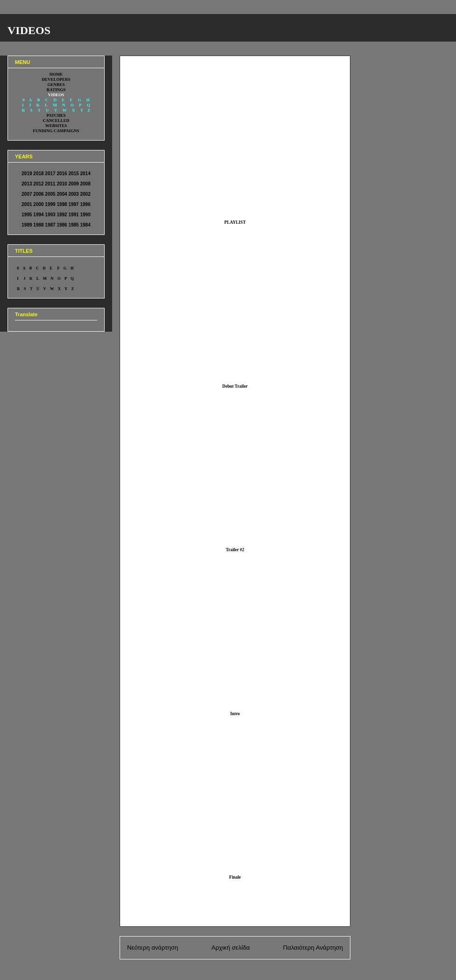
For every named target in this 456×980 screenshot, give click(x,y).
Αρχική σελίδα (230, 948)
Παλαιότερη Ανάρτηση (313, 948)
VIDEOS (29, 30)
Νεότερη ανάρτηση (153, 948)
